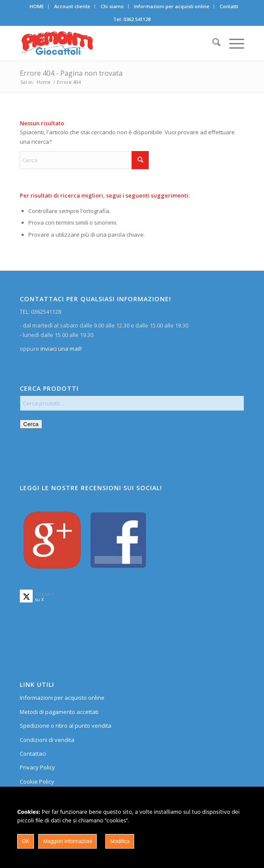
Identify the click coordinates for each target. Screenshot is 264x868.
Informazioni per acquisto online (62, 698)
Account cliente (72, 6)
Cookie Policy (37, 782)
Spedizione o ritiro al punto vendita (66, 726)
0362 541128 (137, 19)
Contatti (229, 6)
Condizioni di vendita (47, 740)
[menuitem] (37, 6)
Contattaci (33, 754)
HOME (37, 6)
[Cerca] (212, 43)
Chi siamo (112, 6)
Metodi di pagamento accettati (59, 712)
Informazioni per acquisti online (172, 6)
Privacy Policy (37, 767)
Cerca (31, 424)
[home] (110, 43)
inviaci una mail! (60, 349)
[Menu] (232, 43)
